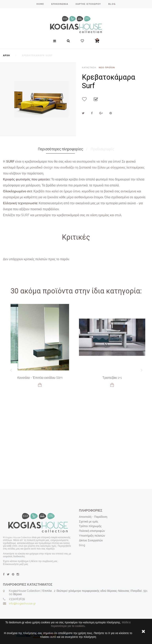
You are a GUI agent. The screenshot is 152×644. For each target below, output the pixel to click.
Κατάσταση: (89, 68)
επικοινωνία (60, 4)
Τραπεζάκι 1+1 (112, 378)
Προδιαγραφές (103, 149)
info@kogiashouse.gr (22, 604)
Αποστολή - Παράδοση (93, 517)
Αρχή (6, 55)
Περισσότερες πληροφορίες (60, 149)
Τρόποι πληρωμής (90, 526)
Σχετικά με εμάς (89, 522)
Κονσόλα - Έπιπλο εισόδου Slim (40, 378)
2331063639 (17, 599)
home (40, 4)
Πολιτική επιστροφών (92, 531)
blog (112, 4)
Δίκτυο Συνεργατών (91, 540)
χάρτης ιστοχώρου (88, 4)
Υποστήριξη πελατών (92, 536)
